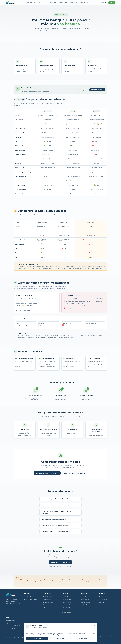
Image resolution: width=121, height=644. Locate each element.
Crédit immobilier (66, 602)
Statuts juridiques (67, 613)
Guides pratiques (85, 599)
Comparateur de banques (50, 599)
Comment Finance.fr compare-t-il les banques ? (60, 531)
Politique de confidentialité (13, 626)
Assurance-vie (47, 605)
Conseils (41, 3)
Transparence (103, 597)
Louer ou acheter (66, 605)
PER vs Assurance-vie (68, 610)
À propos (84, 3)
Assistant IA (84, 605)
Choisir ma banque (29, 597)
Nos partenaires (103, 599)
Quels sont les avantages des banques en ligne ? (60, 505)
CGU (7, 623)
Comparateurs (52, 3)
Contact (101, 602)
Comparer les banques (60, 562)
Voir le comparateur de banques (47, 473)
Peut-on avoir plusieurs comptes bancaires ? (60, 519)
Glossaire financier (85, 602)
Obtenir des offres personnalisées (74, 473)
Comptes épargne (48, 602)
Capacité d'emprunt (67, 597)
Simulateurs (63, 3)
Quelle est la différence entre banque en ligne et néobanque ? (60, 512)
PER (44, 607)
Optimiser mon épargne (31, 599)
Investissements (47, 610)
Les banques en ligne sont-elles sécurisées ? (60, 525)
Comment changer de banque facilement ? (60, 499)
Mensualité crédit (66, 599)
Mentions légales (10, 621)
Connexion (104, 3)
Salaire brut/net (66, 607)
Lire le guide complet (97, 90)
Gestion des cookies (11, 628)
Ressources (74, 3)
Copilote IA (31, 3)
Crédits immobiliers (48, 597)
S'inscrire (112, 3)
